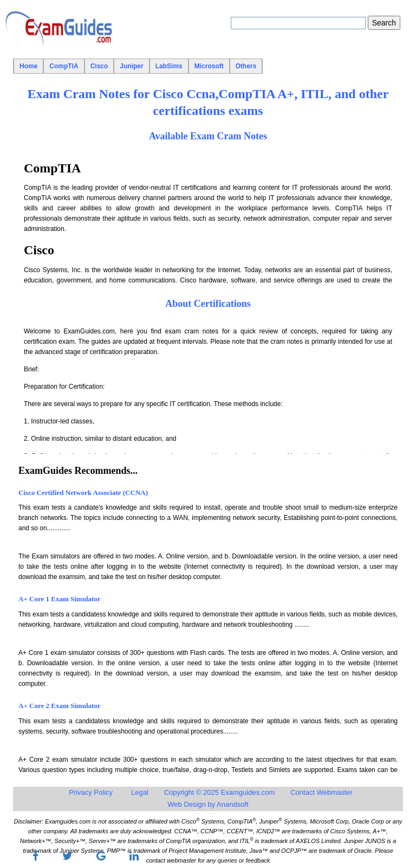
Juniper (131, 66)
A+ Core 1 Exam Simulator (60, 599)
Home (28, 66)
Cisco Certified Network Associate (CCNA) (83, 493)
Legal (140, 792)
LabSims (169, 66)
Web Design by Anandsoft (208, 804)
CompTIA (64, 66)
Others (246, 66)
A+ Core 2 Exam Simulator (60, 706)
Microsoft (209, 66)
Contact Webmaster (321, 792)
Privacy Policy (91, 792)
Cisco (99, 66)
